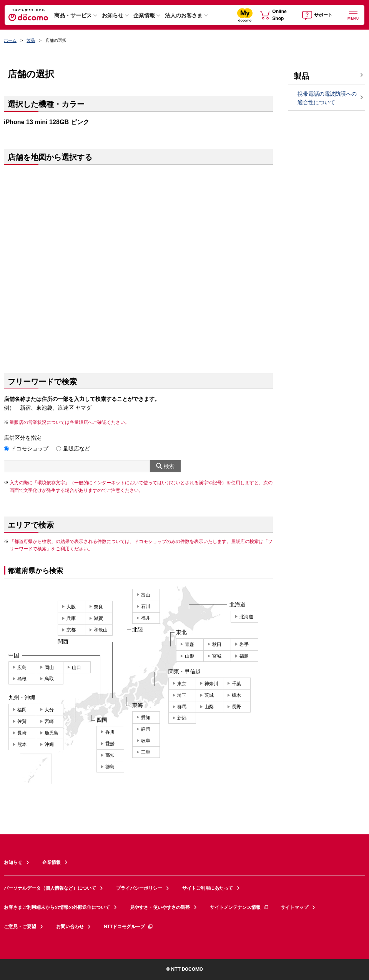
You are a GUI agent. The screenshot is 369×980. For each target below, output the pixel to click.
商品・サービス (73, 15)
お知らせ (113, 15)
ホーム (10, 40)
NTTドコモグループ (129, 927)
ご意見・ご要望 (20, 927)
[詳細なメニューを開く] (353, 15)
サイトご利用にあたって (208, 888)
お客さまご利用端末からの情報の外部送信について (57, 907)
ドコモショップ (30, 448)
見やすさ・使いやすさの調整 (160, 907)
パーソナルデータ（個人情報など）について (50, 888)
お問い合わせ (70, 927)
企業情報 (144, 15)
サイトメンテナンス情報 (239, 907)
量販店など (76, 448)
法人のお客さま (184, 15)
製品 (31, 40)
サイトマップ (294, 907)
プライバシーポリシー (139, 888)
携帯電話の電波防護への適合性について (327, 98)
